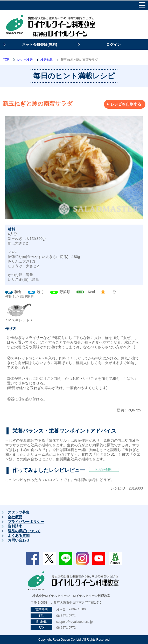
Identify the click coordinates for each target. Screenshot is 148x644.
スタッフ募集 (19, 512)
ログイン (114, 45)
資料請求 (15, 526)
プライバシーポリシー (26, 522)
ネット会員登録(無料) (40, 45)
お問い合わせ (19, 540)
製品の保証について (24, 531)
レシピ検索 (25, 60)
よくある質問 (19, 536)
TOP (6, 60)
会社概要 (15, 517)
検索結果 (47, 60)
